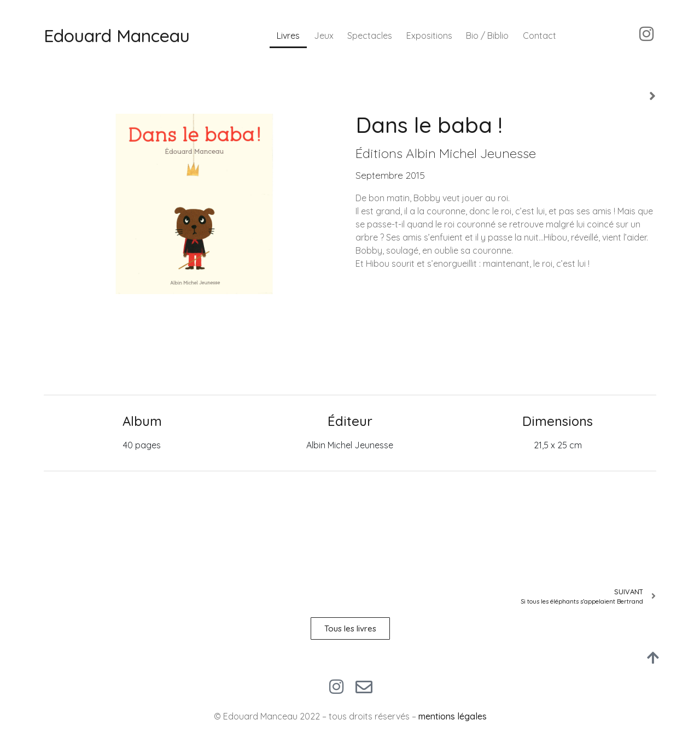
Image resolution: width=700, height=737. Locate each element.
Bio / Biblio (487, 36)
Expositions (429, 36)
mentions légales (453, 716)
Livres (288, 36)
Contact (539, 36)
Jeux (324, 36)
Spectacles (370, 36)
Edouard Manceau (117, 36)
